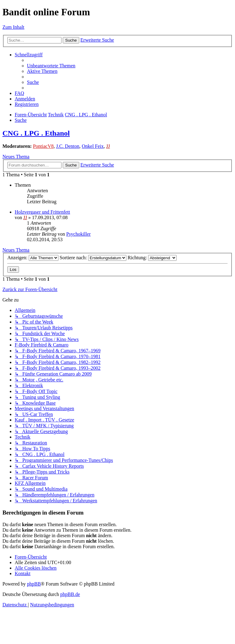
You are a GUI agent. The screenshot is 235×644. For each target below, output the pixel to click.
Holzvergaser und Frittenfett (42, 212)
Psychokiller (78, 234)
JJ (108, 146)
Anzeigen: (33, 258)
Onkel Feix (93, 146)
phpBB (34, 584)
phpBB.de (70, 594)
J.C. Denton (68, 146)
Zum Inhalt (13, 27)
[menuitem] (51, 66)
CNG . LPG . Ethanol (36, 133)
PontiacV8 (43, 146)
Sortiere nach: (93, 258)
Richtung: (152, 258)
